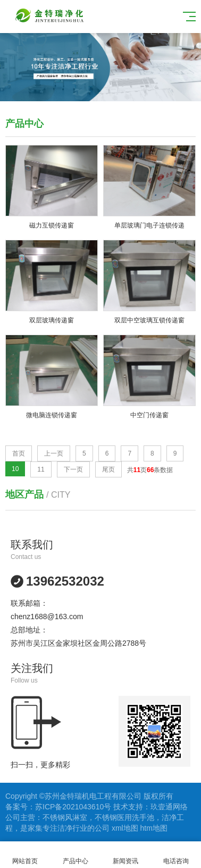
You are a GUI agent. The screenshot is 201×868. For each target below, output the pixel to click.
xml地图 (125, 828)
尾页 (108, 469)
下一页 (73, 469)
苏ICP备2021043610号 (73, 807)
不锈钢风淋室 (65, 817)
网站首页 (25, 855)
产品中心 (76, 855)
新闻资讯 (126, 855)
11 (41, 469)
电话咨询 (176, 855)
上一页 (54, 453)
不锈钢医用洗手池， (128, 817)
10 (15, 469)
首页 (19, 453)
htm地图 (154, 828)
